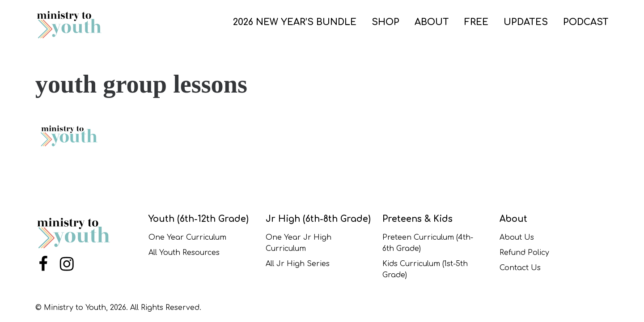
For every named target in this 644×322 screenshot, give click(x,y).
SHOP (386, 22)
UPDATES (526, 22)
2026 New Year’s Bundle (295, 22)
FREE (476, 22)
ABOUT (432, 22)
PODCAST (586, 22)
